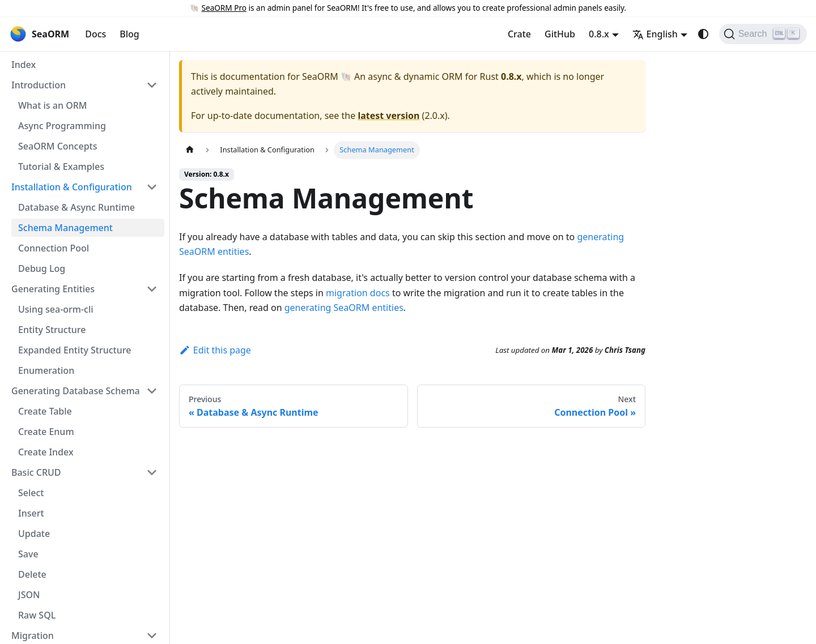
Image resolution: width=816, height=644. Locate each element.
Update (34, 534)
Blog (129, 34)
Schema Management (65, 228)
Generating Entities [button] (53, 289)
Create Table (45, 411)
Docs (95, 34)
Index (24, 65)
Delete (32, 574)
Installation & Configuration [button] (72, 187)
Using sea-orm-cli (56, 309)
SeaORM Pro (224, 8)
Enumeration (46, 370)
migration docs (358, 293)
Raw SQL (37, 615)
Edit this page (215, 350)
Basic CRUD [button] (36, 472)
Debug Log (42, 268)
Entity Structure (52, 330)
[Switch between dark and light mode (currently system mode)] (703, 34)
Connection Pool (54, 248)
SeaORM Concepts (58, 146)
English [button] (655, 34)
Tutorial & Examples (61, 167)
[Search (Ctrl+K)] (763, 34)
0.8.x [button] (599, 34)
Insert (31, 513)
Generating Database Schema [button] (76, 391)
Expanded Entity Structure (75, 350)
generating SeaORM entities (344, 308)
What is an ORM (52, 105)
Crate (519, 34)
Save (28, 554)
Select (31, 493)
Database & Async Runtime (76, 207)
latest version (388, 116)
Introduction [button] (39, 85)
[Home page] (190, 150)
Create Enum (46, 432)
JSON (29, 595)
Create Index (46, 452)
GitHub (560, 34)
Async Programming (62, 126)
